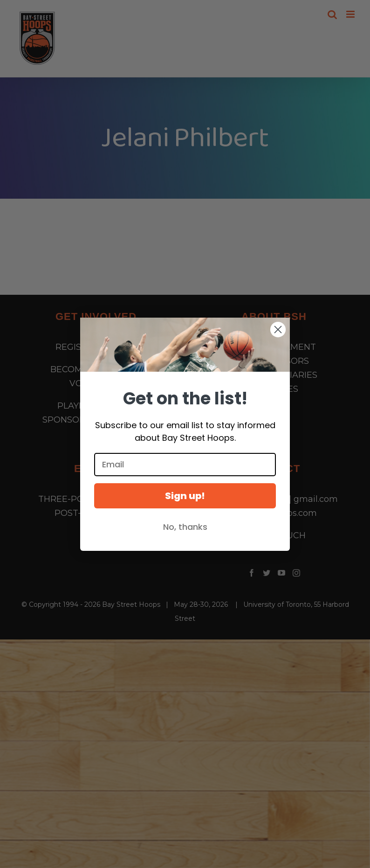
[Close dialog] (278, 330)
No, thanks (185, 527)
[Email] (185, 465)
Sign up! (185, 496)
